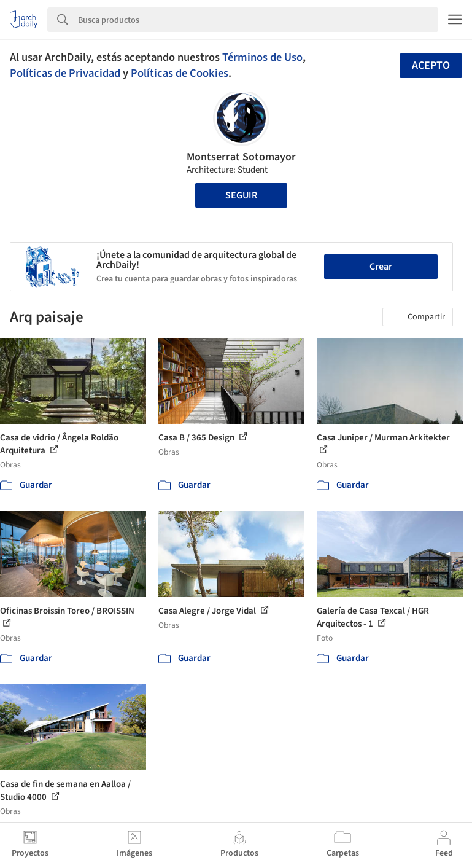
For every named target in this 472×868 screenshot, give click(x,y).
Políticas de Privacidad (65, 73)
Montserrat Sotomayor (241, 157)
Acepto (431, 65)
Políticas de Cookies (180, 73)
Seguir (241, 195)
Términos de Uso (262, 57)
